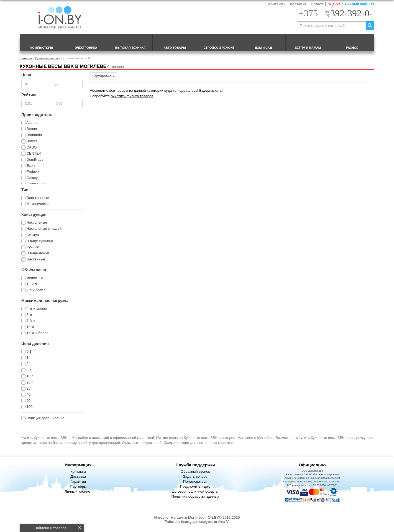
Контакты (277, 4)
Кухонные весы (46, 58)
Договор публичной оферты (195, 491)
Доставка (298, 4)
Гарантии (78, 481)
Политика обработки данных (195, 496)
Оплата (317, 4)
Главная (26, 58)
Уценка (334, 4)
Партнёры (78, 486)
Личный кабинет (360, 4)
